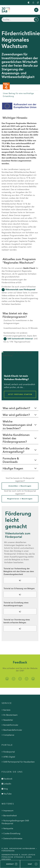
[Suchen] (20, 20)
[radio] (7, 679)
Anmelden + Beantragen (20, 486)
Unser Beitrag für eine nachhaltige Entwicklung (18, 95)
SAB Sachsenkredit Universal (20, 339)
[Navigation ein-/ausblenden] (36, 10)
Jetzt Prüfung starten (20, 394)
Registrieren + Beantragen (20, 499)
